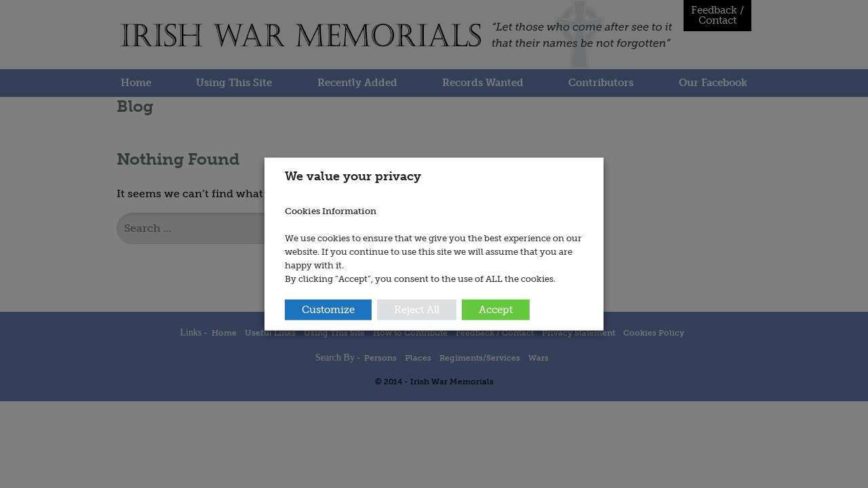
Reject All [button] (417, 309)
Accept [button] (496, 309)
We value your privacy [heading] (353, 176)
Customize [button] (328, 309)
